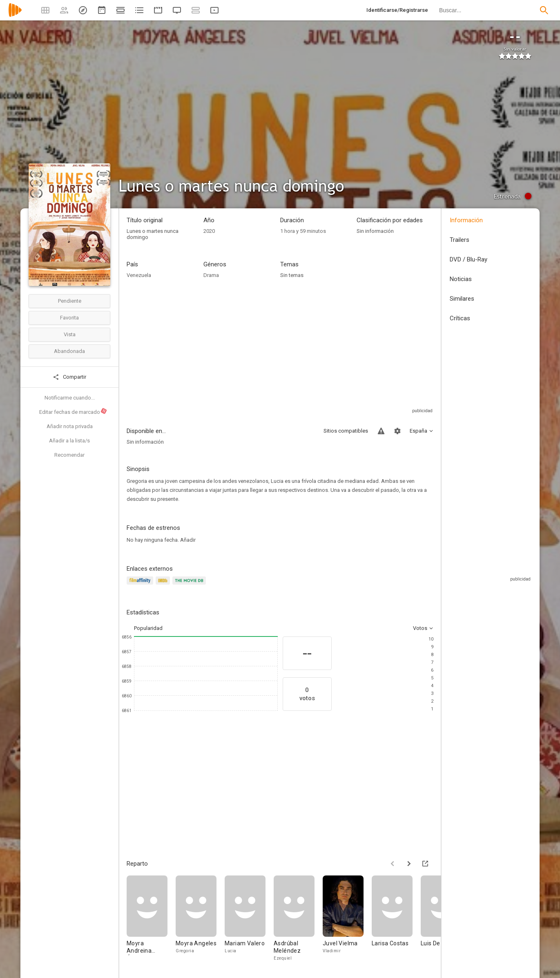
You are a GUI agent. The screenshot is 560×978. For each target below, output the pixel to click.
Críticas (460, 318)
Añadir (188, 540)
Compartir (69, 377)
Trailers (460, 240)
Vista (70, 334)
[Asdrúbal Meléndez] (298, 919)
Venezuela (139, 275)
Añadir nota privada (70, 426)
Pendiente (70, 301)
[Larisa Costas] (396, 919)
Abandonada (69, 351)
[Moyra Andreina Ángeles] (151, 919)
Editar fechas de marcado (73, 411)
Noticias (461, 279)
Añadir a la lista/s (69, 441)
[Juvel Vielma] (347, 919)
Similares (462, 299)
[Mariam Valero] (249, 919)
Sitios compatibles (346, 431)
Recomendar (69, 455)
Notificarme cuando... (70, 398)
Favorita (69, 318)
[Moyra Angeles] (200, 919)
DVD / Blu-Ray (469, 259)
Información (466, 220)
